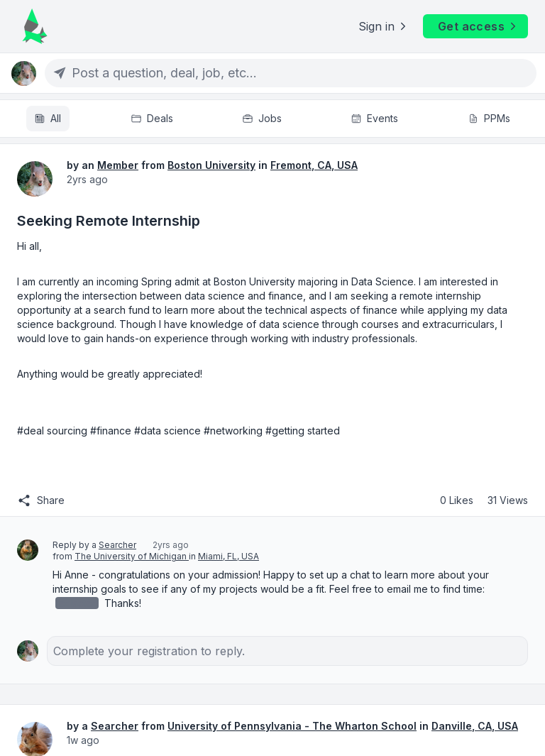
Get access (478, 26)
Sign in (384, 26)
